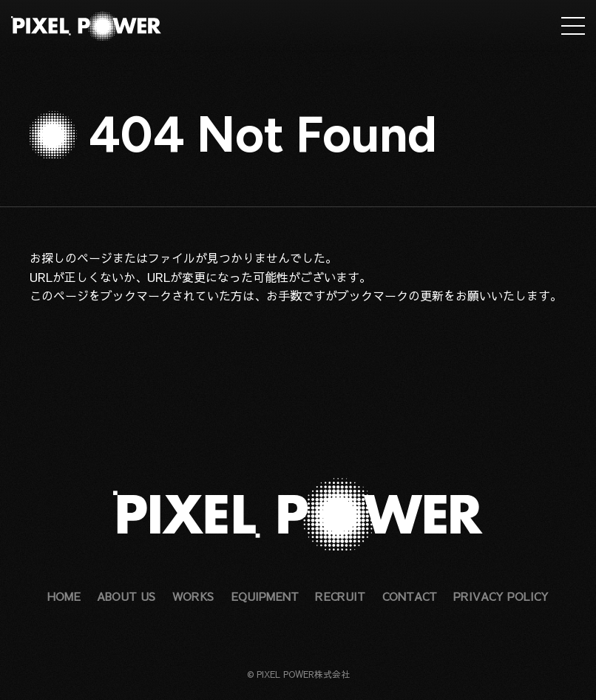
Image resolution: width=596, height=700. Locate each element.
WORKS (193, 596)
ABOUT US (126, 596)
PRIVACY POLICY (501, 596)
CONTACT (410, 596)
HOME (64, 596)
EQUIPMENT (265, 596)
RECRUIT (340, 596)
